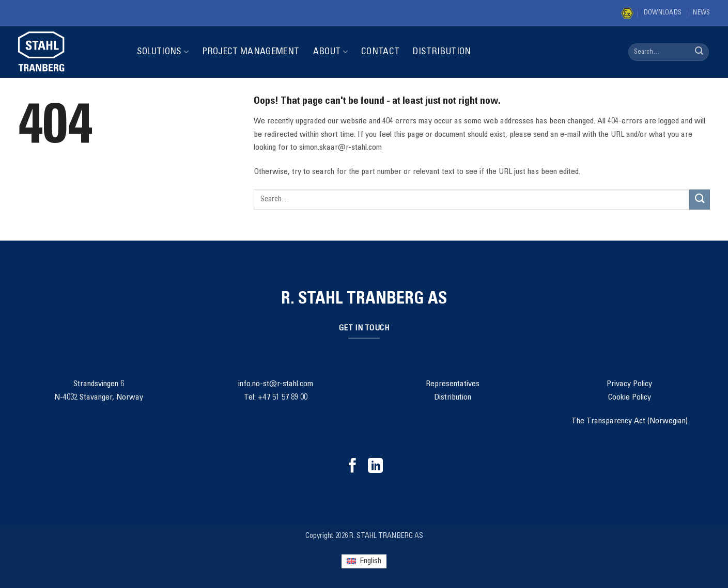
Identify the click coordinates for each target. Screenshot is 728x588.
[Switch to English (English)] (364, 561)
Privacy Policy (629, 384)
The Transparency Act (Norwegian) (630, 421)
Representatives (453, 384)
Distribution (442, 52)
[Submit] (699, 52)
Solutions (163, 52)
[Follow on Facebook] (353, 467)
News (701, 13)
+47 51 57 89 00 (283, 398)
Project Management (251, 52)
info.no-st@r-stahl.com (276, 384)
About (330, 52)
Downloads (663, 13)
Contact (380, 52)
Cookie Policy (630, 398)
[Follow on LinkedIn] (375, 467)
